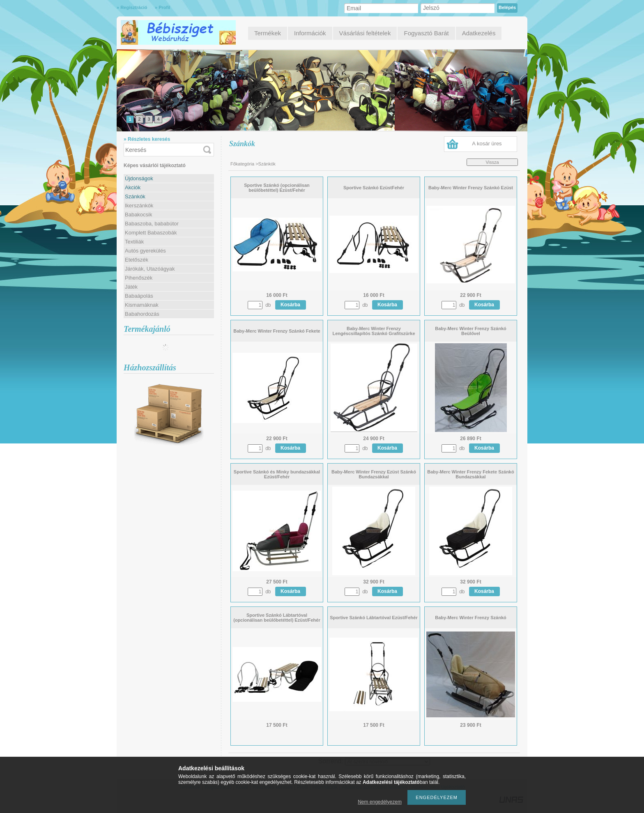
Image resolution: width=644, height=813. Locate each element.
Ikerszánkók (139, 206)
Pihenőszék (139, 278)
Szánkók (135, 196)
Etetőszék (137, 260)
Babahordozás (142, 314)
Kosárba (290, 305)
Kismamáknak (142, 305)
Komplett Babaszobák (151, 233)
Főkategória (242, 164)
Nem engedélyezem (380, 802)
